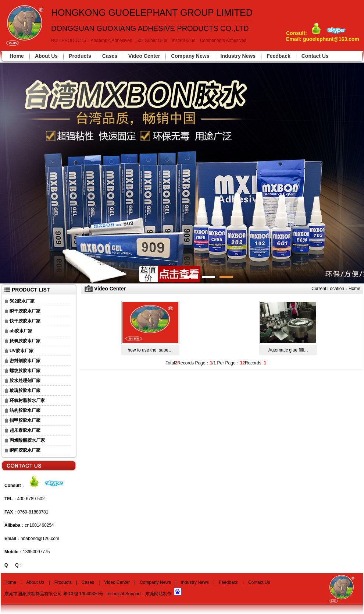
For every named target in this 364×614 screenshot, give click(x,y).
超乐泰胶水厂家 (25, 430)
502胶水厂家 (22, 301)
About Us (46, 56)
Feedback (279, 56)
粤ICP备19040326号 (83, 594)
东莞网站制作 (158, 594)
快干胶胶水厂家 (25, 321)
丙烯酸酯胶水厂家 (27, 440)
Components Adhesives (223, 40)
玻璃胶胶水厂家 (25, 391)
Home (17, 56)
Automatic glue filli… (288, 350)
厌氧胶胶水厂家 (25, 341)
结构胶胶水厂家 (25, 410)
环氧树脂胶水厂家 (27, 400)
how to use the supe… (150, 350)
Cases (110, 56)
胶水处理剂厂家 (25, 381)
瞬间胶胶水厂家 (25, 450)
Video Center (144, 56)
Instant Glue (184, 40)
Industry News (238, 56)
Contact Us (315, 56)
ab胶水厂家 (21, 331)
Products (80, 56)
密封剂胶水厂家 (25, 361)
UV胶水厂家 (22, 351)
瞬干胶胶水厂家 (25, 311)
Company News (190, 56)
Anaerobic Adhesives (111, 40)
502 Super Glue (152, 40)
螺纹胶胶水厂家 (25, 371)
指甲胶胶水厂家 (25, 420)
